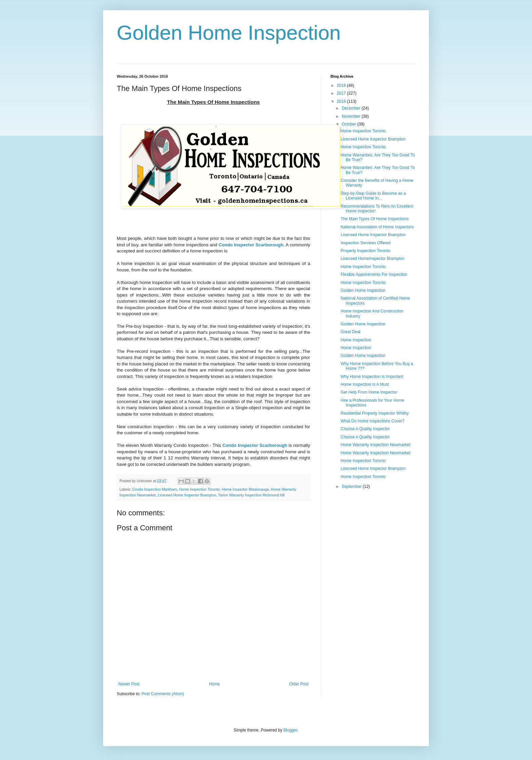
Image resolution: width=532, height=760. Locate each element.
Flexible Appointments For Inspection (374, 274)
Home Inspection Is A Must (365, 384)
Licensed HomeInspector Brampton (373, 259)
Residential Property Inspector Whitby (375, 413)
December (352, 108)
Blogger (290, 730)
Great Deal (350, 332)
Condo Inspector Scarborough (251, 245)
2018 (342, 85)
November (352, 116)
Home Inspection (356, 340)
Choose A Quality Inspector (365, 429)
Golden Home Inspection (229, 33)
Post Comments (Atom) (163, 694)
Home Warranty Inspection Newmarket (376, 445)
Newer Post (129, 684)
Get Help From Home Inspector (369, 392)
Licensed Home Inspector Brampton (187, 495)
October (349, 124)
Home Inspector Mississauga (245, 489)
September (352, 487)
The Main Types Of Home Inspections (375, 219)
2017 (342, 93)
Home (214, 684)
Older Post (299, 684)
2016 (342, 101)
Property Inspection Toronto (366, 251)
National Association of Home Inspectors (377, 227)
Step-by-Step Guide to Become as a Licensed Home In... (373, 196)
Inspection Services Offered (366, 243)
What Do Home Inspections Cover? (373, 421)
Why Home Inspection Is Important (372, 377)
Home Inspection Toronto (199, 489)
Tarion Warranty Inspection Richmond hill (251, 495)
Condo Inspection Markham (155, 489)
